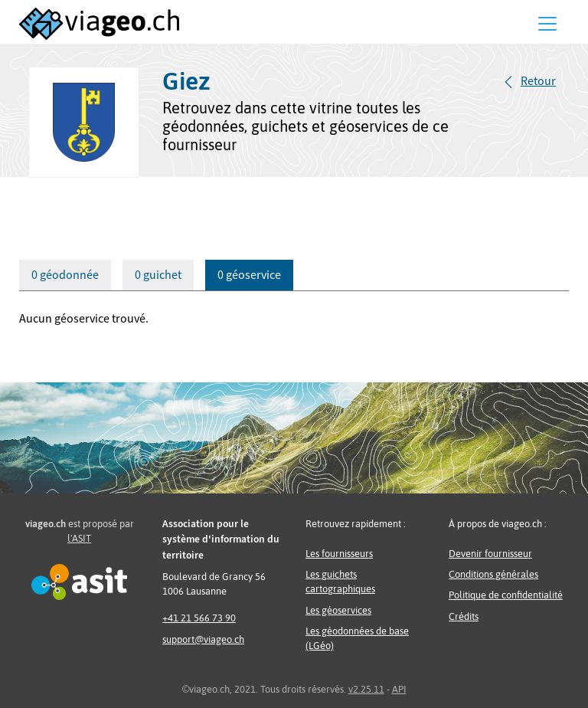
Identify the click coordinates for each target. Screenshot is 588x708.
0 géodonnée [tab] (65, 275)
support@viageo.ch (203, 639)
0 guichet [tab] (158, 275)
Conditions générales (493, 574)
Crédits (464, 616)
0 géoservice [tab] (249, 275)
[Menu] (547, 24)
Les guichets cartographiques (340, 582)
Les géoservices (338, 610)
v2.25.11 (366, 689)
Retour (538, 81)
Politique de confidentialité (506, 595)
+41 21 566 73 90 (199, 618)
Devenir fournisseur (490, 554)
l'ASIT (79, 538)
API (399, 689)
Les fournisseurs (339, 554)
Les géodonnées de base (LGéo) (357, 638)
